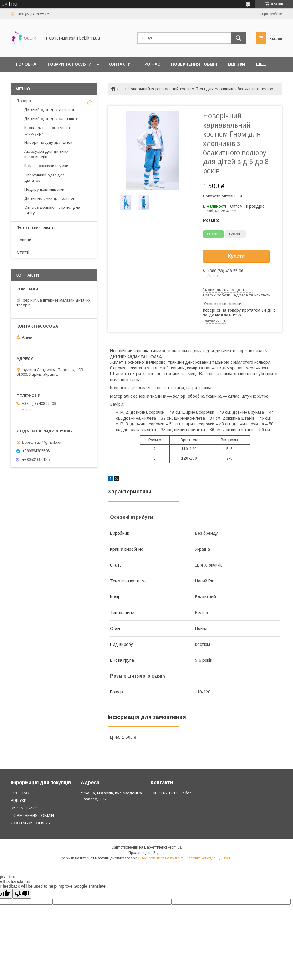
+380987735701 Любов (171, 793)
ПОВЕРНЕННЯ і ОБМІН (32, 815)
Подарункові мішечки (44, 189)
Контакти (119, 64)
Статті (23, 252)
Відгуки (237, 64)
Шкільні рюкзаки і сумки (46, 166)
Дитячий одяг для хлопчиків (51, 119)
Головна (26, 64)
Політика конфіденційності (208, 858)
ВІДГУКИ (19, 800)
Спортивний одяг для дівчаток (44, 178)
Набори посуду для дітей (48, 142)
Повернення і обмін (194, 64)
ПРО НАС (20, 793)
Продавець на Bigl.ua (146, 853)
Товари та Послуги (69, 64)
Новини (24, 240)
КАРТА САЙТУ (24, 808)
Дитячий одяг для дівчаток (49, 110)
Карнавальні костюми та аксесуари (47, 130)
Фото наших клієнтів (37, 228)
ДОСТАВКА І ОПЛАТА (31, 823)
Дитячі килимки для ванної (49, 198)
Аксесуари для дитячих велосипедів (46, 154)
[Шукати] (239, 38)
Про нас (151, 64)
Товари (24, 101)
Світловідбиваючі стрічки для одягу (52, 210)
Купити (236, 256)
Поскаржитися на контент (162, 858)
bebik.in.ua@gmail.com (43, 442)
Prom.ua (175, 847)
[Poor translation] (22, 894)
